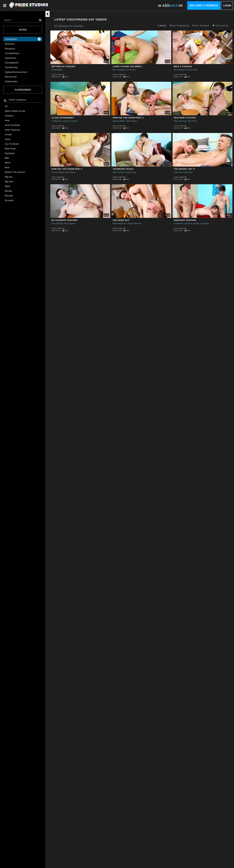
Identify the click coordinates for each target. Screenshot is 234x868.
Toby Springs (57, 223)
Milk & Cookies (183, 66)
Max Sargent (179, 70)
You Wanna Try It (184, 169)
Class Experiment (63, 118)
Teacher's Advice (185, 118)
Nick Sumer (131, 70)
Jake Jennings (180, 121)
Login (227, 5)
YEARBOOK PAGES (123, 169)
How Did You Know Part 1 (67, 169)
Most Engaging (179, 25)
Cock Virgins (58, 75)
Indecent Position (185, 220)
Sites (23, 30)
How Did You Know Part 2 (128, 118)
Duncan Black (119, 121)
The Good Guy (121, 220)
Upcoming (220, 25)
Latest (162, 25)
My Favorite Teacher (65, 220)
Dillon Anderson (120, 223)
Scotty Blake (57, 70)
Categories (23, 90)
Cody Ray (178, 172)
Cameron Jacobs (70, 121)
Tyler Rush (192, 121)
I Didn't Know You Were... (128, 66)
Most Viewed (201, 25)
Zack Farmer (70, 172)
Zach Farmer (118, 172)
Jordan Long (192, 70)
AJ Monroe (56, 121)
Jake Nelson (131, 121)
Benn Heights (119, 70)
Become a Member (204, 5)
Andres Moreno (135, 223)
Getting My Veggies (63, 66)
